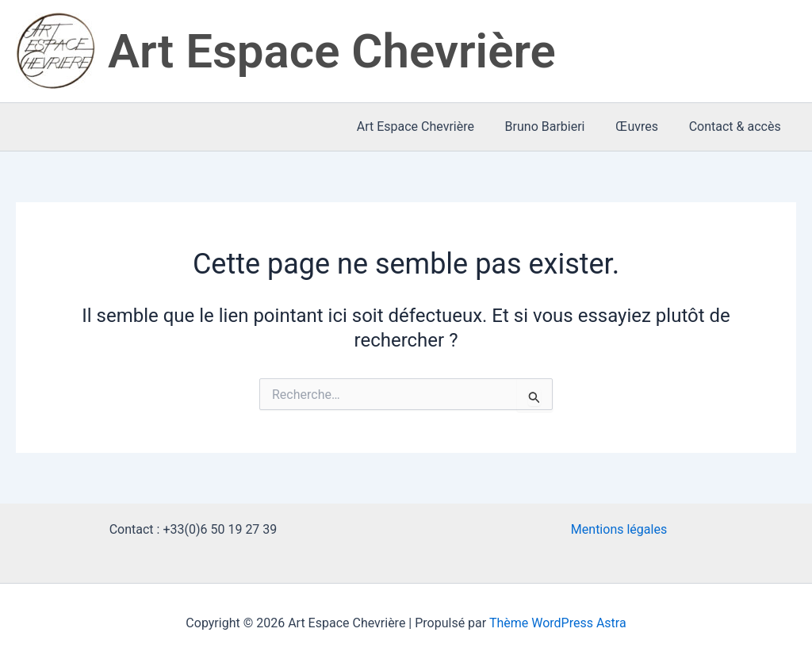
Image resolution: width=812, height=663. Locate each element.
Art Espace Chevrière (332, 51)
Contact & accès (737, 126)
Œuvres (645, 126)
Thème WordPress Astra (558, 623)
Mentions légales (619, 529)
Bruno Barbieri (558, 126)
